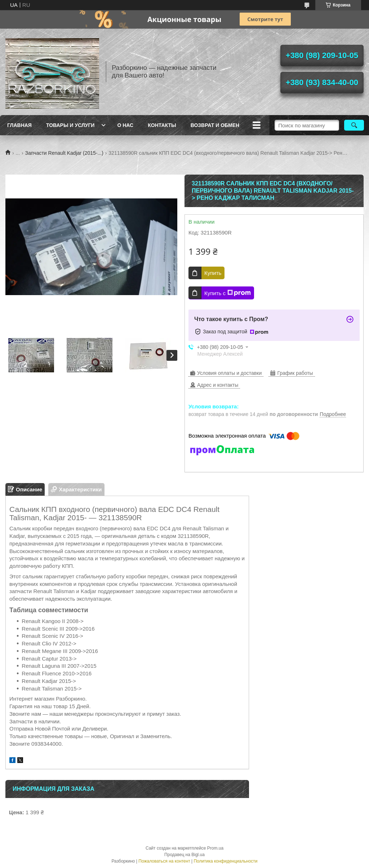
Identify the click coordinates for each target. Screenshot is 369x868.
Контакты (162, 125)
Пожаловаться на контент (164, 861)
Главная (19, 125)
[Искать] (354, 125)
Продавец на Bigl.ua (184, 855)
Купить (213, 273)
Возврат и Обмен (215, 125)
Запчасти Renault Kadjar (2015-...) (64, 153)
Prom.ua (215, 848)
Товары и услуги (70, 125)
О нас (125, 125)
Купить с (228, 293)
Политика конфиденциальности (225, 861)
